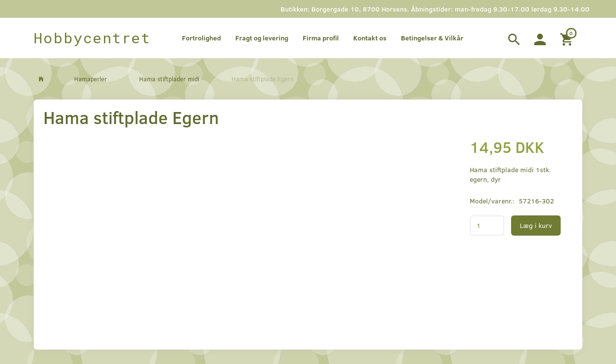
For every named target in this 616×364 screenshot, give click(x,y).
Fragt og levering (262, 38)
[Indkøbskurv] (568, 38)
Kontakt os (370, 38)
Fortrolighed (201, 38)
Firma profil (321, 38)
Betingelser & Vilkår (432, 38)
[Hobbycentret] (92, 38)
